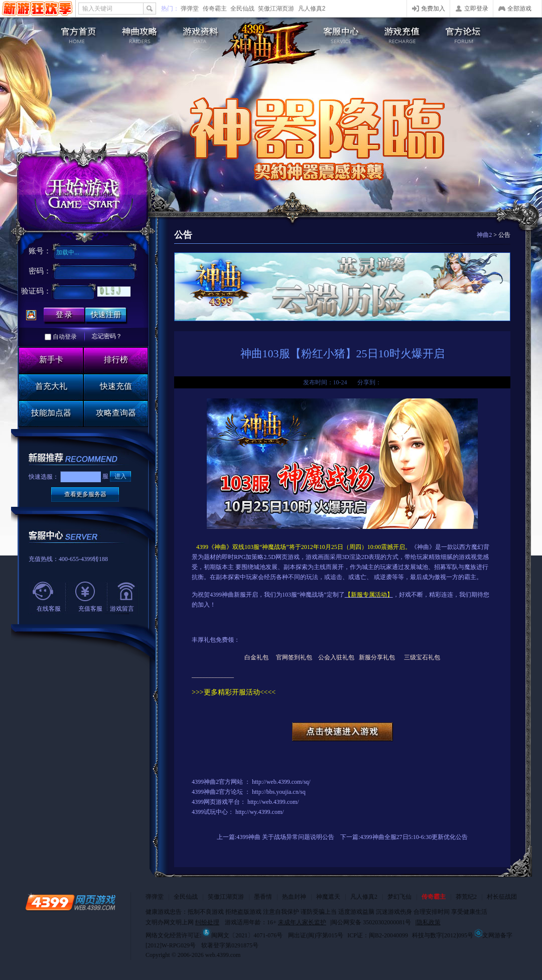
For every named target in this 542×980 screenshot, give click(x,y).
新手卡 (51, 360)
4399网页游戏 (37, 9)
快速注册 (106, 315)
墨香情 (263, 897)
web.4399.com (223, 955)
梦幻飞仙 (399, 897)
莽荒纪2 (466, 897)
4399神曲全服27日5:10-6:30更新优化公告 (414, 837)
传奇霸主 (215, 9)
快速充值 (116, 386)
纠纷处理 (207, 922)
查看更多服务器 (85, 494)
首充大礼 (51, 386)
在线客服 (49, 609)
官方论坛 (469, 33)
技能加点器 (51, 413)
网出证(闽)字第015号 (316, 935)
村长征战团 (502, 897)
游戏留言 (122, 609)
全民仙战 (242, 9)
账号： (40, 251)
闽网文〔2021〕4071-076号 (242, 935)
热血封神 (294, 897)
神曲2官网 (73, 33)
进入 (120, 476)
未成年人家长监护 (302, 922)
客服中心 (340, 33)
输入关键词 (97, 9)
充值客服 (90, 609)
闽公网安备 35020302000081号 (371, 922)
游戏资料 (202, 33)
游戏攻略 (138, 33)
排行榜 (116, 360)
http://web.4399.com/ (273, 802)
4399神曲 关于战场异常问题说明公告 (285, 837)
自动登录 (65, 337)
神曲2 (484, 235)
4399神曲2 (271, 44)
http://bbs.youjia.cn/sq (279, 792)
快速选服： (44, 477)
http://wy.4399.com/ (260, 812)
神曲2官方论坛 (223, 792)
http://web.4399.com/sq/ (281, 782)
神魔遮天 (328, 897)
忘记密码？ (107, 336)
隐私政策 (429, 922)
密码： (40, 271)
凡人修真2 (312, 9)
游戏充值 (404, 33)
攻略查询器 (116, 413)
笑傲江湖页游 (276, 9)
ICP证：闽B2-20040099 (378, 935)
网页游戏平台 (222, 802)
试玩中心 (216, 812)
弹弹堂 (190, 9)
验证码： (36, 291)
